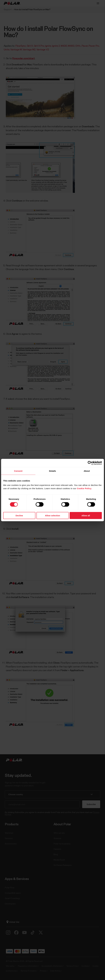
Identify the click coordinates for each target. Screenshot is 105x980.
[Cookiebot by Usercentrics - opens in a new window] (90, 463)
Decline (19, 515)
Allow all (86, 515)
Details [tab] (53, 471)
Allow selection (52, 515)
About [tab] (87, 471)
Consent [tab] (18, 471)
